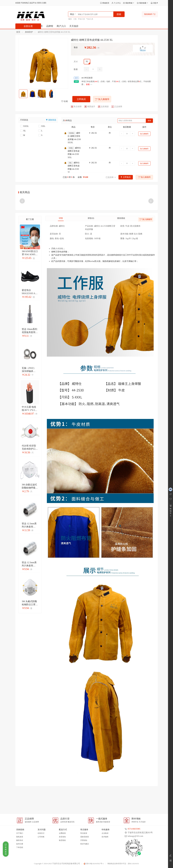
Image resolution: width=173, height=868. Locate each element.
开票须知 (84, 840)
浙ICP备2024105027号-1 (94, 864)
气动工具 (90, 19)
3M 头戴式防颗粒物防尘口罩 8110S (29, 629)
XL (23, 131)
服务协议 (20, 840)
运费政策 (62, 833)
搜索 (149, 121)
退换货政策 (85, 837)
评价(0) (91, 243)
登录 (39, 3)
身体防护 (29, 32)
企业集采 (105, 833)
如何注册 (20, 844)
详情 (61, 243)
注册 (44, 3)
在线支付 (41, 833)
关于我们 (20, 833)
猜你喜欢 (121, 243)
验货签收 (62, 840)
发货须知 (62, 837)
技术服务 (105, 837)
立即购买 (81, 99)
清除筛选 (52, 120)
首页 (18, 32)
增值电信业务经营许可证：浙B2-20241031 (123, 864)
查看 (88, 84)
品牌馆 (50, 26)
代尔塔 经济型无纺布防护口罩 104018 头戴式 (30, 474)
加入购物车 (102, 99)
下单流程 (20, 847)
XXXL (24, 126)
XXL (42, 126)
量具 (70, 19)
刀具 (75, 19)
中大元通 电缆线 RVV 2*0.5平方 (29, 435)
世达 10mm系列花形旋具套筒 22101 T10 (30, 357)
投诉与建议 (85, 844)
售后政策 (84, 833)
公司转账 (41, 837)
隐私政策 (20, 837)
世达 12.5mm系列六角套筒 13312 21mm (29, 591)
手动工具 (81, 19)
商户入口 (61, 26)
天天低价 (74, 26)
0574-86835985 (134, 829)
